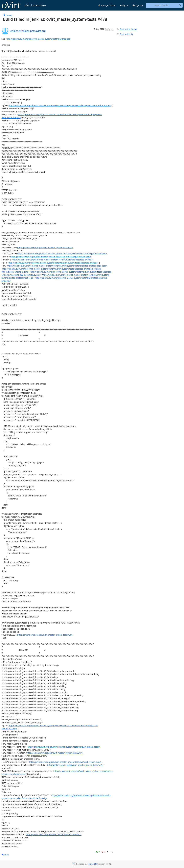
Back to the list (125, 34)
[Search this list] (162, 5)
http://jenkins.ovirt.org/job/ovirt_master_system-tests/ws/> (45, 248)
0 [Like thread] (98, 852)
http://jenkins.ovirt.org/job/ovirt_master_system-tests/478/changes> (39, 39)
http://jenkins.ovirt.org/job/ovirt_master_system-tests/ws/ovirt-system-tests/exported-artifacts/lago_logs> (58, 266)
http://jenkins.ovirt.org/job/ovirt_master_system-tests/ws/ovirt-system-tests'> (64, 747)
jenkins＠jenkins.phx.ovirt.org (28, 31)
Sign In (124, 5)
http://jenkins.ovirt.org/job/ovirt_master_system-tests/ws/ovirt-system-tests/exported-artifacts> (62, 254)
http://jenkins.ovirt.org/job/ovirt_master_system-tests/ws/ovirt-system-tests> (65, 762)
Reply (5, 855)
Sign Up (138, 5)
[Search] (180, 5)
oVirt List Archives (24, 5)
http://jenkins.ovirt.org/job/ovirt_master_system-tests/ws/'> (55, 753)
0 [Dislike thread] (103, 852)
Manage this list (107, 5)
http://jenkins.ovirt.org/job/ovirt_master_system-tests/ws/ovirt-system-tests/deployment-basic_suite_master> (60, 105)
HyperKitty (93, 864)
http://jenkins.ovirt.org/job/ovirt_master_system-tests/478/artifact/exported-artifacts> (51, 257)
